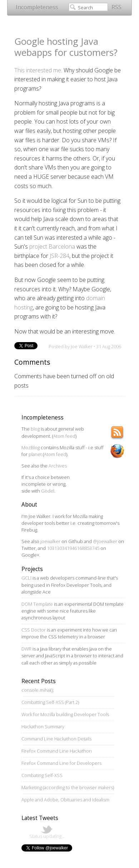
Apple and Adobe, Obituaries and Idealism (65, 800)
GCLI (26, 578)
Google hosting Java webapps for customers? (66, 47)
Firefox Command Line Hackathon (57, 751)
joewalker (50, 541)
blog (35, 429)
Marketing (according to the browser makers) (68, 787)
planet (35, 454)
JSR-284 (59, 256)
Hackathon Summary (43, 726)
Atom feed (64, 436)
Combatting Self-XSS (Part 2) (50, 702)
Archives (58, 466)
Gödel (48, 491)
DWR (26, 649)
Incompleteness (37, 7)
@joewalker (105, 541)
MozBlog (31, 447)
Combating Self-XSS (42, 775)
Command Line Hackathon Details (56, 739)
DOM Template (37, 604)
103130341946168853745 (73, 548)
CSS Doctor (34, 630)
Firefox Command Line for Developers (61, 763)
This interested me (38, 70)
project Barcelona (52, 246)
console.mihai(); (38, 690)
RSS (116, 7)
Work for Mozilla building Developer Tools (65, 714)
